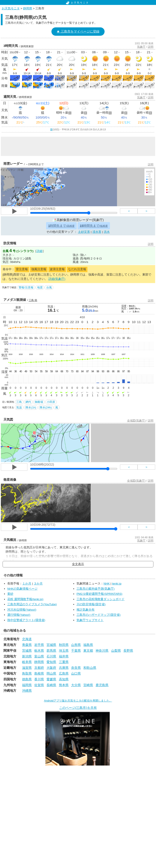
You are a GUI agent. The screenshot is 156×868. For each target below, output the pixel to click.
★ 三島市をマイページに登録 (78, 31)
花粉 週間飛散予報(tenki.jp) (25, 599)
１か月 (27, 584)
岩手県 (39, 645)
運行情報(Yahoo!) (19, 615)
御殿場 (39, 402)
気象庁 (141, 47)
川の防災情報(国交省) (91, 604)
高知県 (64, 679)
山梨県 (116, 651)
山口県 (76, 673)
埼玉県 (64, 651)
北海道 (27, 639)
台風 (49, 287)
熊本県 (64, 685)
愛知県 (51, 662)
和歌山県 (90, 668)
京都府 (39, 668)
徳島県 (27, 679)
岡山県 (51, 673)
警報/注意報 (26, 287)
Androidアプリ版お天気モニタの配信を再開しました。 (78, 701)
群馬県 (51, 651)
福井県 (64, 656)
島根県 (39, 673)
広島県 (64, 673)
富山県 (39, 656)
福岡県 (27, 685)
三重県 (64, 662)
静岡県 (28, 8)
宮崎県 (88, 685)
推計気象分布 (85, 610)
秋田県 (64, 645)
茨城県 (27, 651)
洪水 (107, 232)
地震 (40, 287)
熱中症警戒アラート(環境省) (26, 620)
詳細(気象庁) (57, 279)
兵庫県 (64, 668)
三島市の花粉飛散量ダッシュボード (100, 599)
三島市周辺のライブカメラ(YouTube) (32, 604)
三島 (19, 402)
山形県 (76, 645)
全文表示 (78, 564)
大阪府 (51, 668)
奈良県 (76, 668)
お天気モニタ (77, 3)
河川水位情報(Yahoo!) (22, 610)
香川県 (39, 679)
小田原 (51, 402)
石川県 (51, 656)
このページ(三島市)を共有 (78, 708)
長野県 (128, 651)
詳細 (39, 251)
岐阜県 (27, 662)
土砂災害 (84, 232)
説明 (151, 47)
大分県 (76, 685)
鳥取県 (27, 673)
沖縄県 (27, 691)
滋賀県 (27, 668)
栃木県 (39, 651)
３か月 (38, 584)
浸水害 (97, 232)
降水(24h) (46, 407)
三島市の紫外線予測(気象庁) (95, 589)
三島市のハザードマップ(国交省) (98, 615)
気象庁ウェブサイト (90, 620)
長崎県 (51, 685)
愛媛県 (51, 679)
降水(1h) (31, 407)
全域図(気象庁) (136, 421)
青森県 (27, 645)
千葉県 (76, 651)
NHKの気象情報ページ (22, 589)
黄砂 (10, 594)
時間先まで (61, 226)
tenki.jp (117, 584)
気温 (19, 407)
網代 (28, 402)
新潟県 (27, 656)
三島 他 (33, 300)
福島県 (88, 645)
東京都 (88, 651)
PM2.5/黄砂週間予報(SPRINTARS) (99, 594)
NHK (107, 584)
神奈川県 (102, 651)
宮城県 (51, 645)
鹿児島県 (102, 685)
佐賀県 (39, 685)
